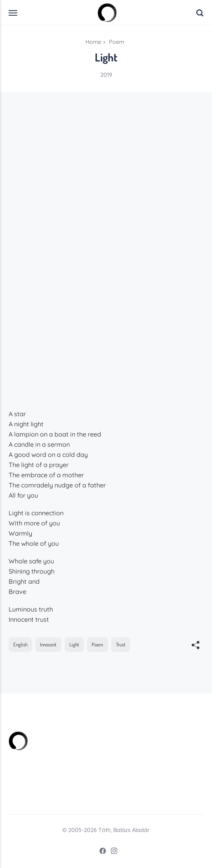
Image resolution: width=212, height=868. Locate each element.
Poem (97, 644)
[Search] (200, 13)
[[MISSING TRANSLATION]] (196, 646)
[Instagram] (112, 852)
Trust (121, 644)
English (20, 644)
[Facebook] (100, 852)
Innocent (48, 644)
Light (74, 644)
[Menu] (13, 13)
